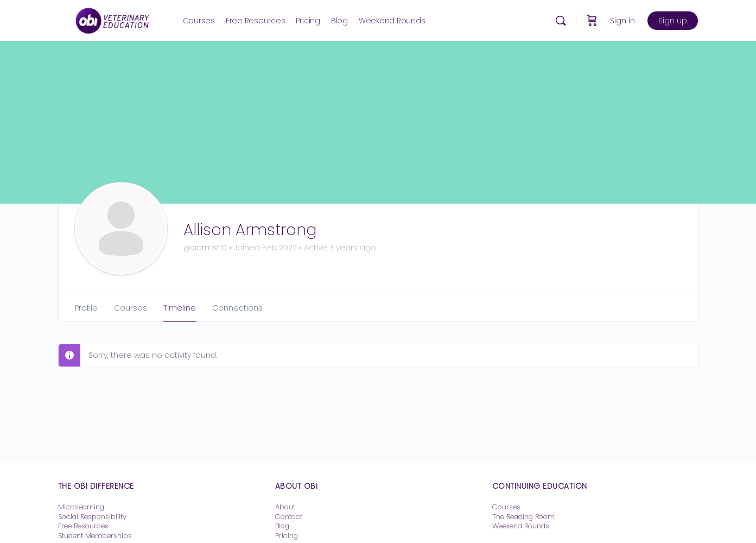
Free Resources (83, 526)
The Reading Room (525, 517)
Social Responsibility (92, 517)
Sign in (622, 21)
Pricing (287, 536)
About (285, 507)
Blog (282, 526)
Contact (289, 517)
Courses (506, 507)
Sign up (673, 21)
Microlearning (81, 507)
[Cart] (592, 21)
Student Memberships (95, 536)
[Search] (561, 21)
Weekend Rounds (521, 526)
